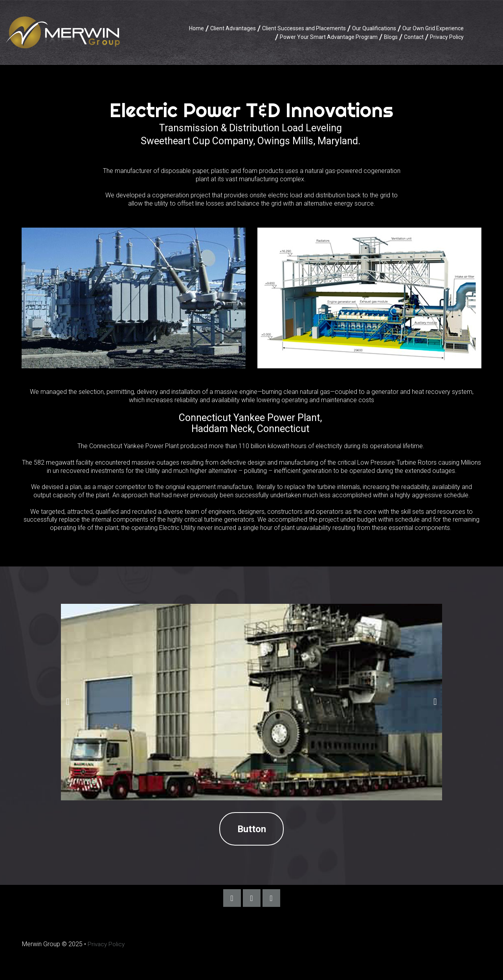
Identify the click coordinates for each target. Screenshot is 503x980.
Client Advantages (233, 28)
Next (435, 702)
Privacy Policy (447, 37)
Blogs (391, 37)
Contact (414, 37)
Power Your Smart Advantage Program (329, 37)
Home (196, 28)
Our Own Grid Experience (433, 28)
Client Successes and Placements (304, 28)
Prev (68, 702)
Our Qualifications (374, 28)
